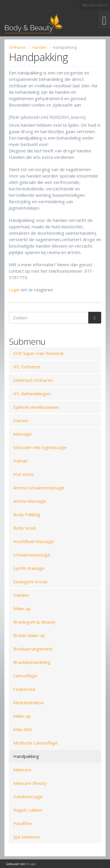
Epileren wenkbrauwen (36, 407)
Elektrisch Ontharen (33, 380)
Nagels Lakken (28, 810)
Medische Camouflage (35, 743)
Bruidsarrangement (33, 649)
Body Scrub (25, 528)
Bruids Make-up (29, 635)
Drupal (31, 864)
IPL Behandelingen (32, 394)
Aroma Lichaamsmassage (39, 488)
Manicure (22, 770)
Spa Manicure (27, 837)
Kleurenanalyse (29, 702)
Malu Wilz (23, 729)
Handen (39, 47)
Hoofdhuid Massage (34, 541)
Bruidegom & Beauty (34, 622)
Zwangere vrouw (30, 582)
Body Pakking (27, 514)
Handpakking (26, 756)
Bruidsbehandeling (32, 662)
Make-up (22, 608)
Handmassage (28, 796)
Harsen (21, 420)
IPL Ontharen (27, 367)
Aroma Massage (30, 501)
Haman (20, 461)
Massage (22, 434)
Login (14, 290)
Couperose (24, 689)
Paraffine (22, 823)
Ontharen (17, 47)
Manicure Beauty (30, 783)
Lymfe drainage (29, 568)
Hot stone (24, 474)
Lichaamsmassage (32, 555)
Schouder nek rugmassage (40, 447)
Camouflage (25, 676)
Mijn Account (95, 5)
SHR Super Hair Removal (38, 353)
